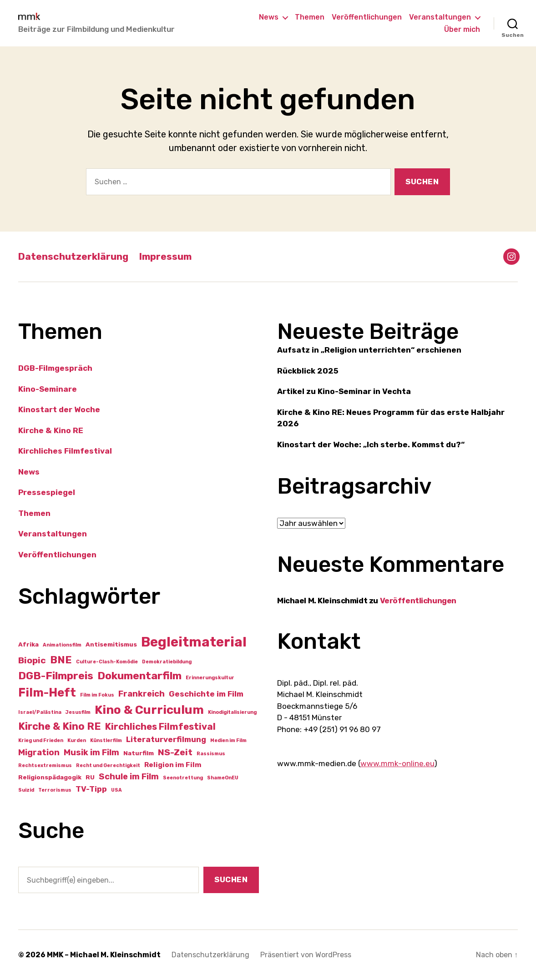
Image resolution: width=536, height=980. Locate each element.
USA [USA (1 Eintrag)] (116, 790)
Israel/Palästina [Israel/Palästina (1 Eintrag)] (40, 712)
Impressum (165, 256)
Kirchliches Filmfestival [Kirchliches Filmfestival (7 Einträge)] (160, 727)
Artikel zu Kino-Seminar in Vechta (344, 391)
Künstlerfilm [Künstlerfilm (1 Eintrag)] (106, 740)
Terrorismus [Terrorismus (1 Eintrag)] (55, 790)
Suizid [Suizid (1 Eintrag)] (26, 790)
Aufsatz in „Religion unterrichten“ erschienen (369, 350)
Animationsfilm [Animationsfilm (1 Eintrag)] (62, 645)
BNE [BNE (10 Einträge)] (61, 660)
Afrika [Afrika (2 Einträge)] (28, 644)
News (269, 17)
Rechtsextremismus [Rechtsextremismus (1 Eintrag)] (45, 765)
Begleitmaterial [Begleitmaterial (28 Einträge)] (194, 642)
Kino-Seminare (48, 389)
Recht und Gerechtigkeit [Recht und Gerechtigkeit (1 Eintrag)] (108, 765)
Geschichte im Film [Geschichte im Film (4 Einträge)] (206, 694)
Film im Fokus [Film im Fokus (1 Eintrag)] (97, 695)
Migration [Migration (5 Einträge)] (39, 753)
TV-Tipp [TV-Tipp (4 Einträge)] (91, 789)
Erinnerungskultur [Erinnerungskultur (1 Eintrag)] (210, 678)
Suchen (231, 879)
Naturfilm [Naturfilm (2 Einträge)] (139, 753)
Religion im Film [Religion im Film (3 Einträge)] (173, 765)
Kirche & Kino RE (51, 430)
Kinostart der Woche (59, 409)
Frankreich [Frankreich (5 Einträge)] (142, 694)
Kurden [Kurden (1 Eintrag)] (77, 740)
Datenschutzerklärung (73, 256)
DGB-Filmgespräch (55, 368)
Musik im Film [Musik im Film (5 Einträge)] (91, 753)
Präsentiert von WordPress (306, 955)
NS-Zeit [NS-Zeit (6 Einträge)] (175, 752)
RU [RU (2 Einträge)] (90, 777)
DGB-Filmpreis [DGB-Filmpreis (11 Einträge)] (56, 676)
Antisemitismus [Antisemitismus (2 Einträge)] (111, 644)
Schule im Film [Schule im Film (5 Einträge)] (129, 777)
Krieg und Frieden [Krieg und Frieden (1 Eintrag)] (41, 740)
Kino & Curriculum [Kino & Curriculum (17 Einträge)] (149, 710)
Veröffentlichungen (367, 17)
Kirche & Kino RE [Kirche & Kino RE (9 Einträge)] (60, 726)
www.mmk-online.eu (397, 763)
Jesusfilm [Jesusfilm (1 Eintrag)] (78, 712)
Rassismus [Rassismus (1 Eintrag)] (211, 754)
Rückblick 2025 (308, 371)
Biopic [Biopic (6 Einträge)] (32, 660)
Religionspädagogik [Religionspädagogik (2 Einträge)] (50, 777)
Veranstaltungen (440, 17)
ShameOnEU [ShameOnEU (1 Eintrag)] (223, 778)
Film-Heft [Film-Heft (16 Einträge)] (47, 692)
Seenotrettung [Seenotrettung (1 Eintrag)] (183, 778)
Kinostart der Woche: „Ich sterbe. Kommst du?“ (371, 445)
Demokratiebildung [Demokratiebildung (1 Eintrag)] (167, 662)
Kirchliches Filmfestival (65, 451)
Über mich (462, 29)
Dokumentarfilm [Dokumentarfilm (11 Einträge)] (139, 676)
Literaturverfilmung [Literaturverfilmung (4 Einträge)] (166, 739)
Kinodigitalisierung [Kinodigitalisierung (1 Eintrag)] (232, 712)
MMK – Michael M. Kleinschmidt (104, 955)
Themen (310, 17)
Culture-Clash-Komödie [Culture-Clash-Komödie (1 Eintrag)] (107, 662)
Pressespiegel (47, 492)
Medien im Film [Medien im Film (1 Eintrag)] (228, 740)
